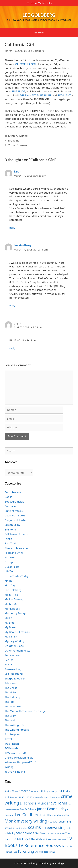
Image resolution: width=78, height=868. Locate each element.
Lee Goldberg (39, 15)
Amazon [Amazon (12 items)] (24, 791)
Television (11, 683)
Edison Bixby (12, 525)
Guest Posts (12, 567)
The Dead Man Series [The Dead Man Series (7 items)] (55, 833)
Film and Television (16, 548)
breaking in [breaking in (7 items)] (38, 797)
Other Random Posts (17, 651)
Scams (9, 664)
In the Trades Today (17, 576)
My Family (11, 636)
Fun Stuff (10, 557)
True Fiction (12, 744)
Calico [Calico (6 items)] (46, 797)
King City (10, 585)
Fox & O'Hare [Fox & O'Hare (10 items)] (28, 809)
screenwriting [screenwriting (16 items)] (54, 827)
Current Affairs (14, 511)
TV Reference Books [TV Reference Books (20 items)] (38, 845)
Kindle (8, 581)
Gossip (9, 562)
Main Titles (11, 595)
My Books (11, 627)
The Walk (10, 720)
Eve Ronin (11, 529)
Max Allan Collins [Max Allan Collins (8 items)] (60, 815)
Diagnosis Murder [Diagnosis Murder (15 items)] (35, 803)
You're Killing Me (15, 772)
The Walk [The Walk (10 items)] (36, 839)
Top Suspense (13, 734)
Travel (8, 739)
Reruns (9, 660)
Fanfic (8, 539)
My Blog (10, 623)
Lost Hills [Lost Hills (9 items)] (46, 815)
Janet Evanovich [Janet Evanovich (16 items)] (51, 809)
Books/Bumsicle (14, 502)
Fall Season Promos (17, 534)
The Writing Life (14, 725)
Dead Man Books (15, 515)
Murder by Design (16, 613)
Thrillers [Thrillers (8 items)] (47, 839)
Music (8, 618)
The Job (9, 702)
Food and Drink (14, 553)
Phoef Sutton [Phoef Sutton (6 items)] (53, 822)
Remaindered (13, 655)
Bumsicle (10, 506)
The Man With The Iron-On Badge (25, 711)
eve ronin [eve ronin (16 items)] (59, 803)
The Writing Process (17, 730)
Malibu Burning (14, 599)
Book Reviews (13, 492)
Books (8, 497)
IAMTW (9, 571)
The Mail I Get (13, 706)
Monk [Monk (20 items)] (10, 821)
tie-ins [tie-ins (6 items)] (54, 840)
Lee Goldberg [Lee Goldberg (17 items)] (27, 815)
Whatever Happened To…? (21, 762)
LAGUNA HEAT (27, 95)
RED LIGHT (64, 95)
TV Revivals (11, 748)
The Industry (12, 697)
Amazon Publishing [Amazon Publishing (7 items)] (40, 791)
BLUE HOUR (44, 95)
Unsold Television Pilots (19, 758)
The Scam (11, 716)
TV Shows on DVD (15, 753)
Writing (9, 767)
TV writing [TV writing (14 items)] (26, 851)
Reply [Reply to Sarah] (12, 228)
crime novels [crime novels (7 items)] (55, 797)
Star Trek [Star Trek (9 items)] (40, 833)
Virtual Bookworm (19, 145)
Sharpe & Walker (15, 678)
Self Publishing (14, 674)
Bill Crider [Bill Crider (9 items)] (65, 791)
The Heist (10, 692)
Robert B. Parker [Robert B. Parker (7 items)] (20, 828)
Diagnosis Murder (16, 520)
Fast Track (11, 543)
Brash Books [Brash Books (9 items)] (25, 797)
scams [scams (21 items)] (34, 827)
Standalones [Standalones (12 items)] (25, 833)
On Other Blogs (14, 646)
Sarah (18, 172)
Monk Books (12, 609)
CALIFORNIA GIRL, (26, 64)
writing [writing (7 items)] (52, 852)
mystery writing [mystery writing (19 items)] (32, 821)
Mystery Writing (18, 136)
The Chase (11, 688)
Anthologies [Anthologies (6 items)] (54, 791)
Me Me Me (11, 604)
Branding (14, 141)
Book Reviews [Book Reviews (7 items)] (11, 797)
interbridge (58, 863)
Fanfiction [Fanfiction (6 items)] (15, 810)
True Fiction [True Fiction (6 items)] (62, 840)
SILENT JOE (18, 91)
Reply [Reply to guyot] (12, 348)
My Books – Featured (17, 632)
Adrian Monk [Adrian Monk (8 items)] (11, 791)
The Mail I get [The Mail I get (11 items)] (21, 839)
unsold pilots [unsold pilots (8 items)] (41, 852)
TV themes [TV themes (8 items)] (64, 846)
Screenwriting (13, 669)
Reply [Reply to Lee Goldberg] (12, 306)
